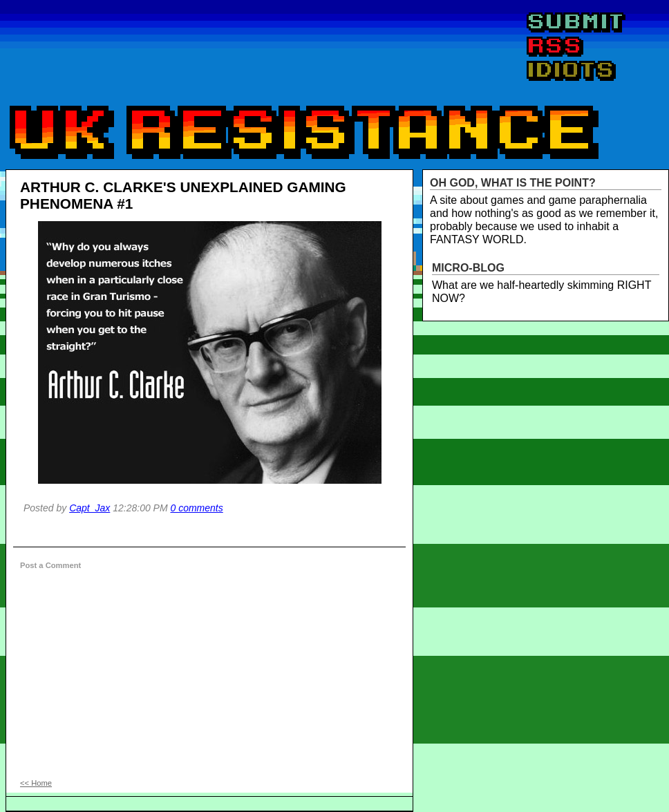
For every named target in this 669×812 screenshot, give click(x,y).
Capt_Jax (89, 508)
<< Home (36, 783)
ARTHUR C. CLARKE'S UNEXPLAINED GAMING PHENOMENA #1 (183, 195)
